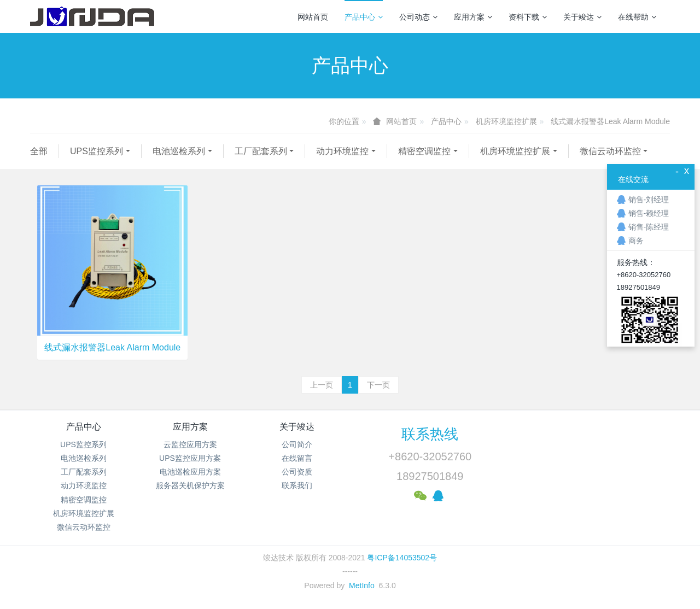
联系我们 (297, 485)
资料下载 (528, 17)
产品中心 (364, 17)
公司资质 (297, 472)
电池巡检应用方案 (190, 472)
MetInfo (362, 585)
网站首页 (313, 17)
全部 (39, 151)
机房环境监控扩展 (506, 121)
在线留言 (297, 458)
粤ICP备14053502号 (402, 558)
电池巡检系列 (179, 151)
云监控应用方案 (190, 444)
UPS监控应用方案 (190, 458)
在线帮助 (637, 17)
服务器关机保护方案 (190, 485)
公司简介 (297, 444)
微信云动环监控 (610, 151)
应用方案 (473, 17)
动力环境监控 (342, 151)
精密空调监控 (424, 151)
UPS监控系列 (97, 151)
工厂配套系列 (261, 151)
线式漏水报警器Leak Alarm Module (610, 121)
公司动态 (418, 17)
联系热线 (430, 434)
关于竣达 (582, 17)
